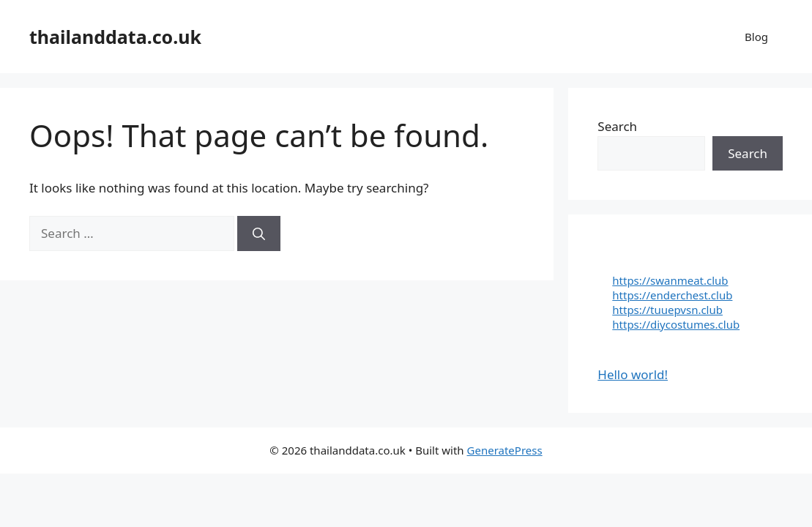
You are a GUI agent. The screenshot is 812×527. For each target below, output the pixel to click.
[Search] (259, 233)
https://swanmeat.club (670, 280)
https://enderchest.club (672, 295)
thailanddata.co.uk (115, 37)
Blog (756, 37)
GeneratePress (505, 450)
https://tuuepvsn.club (667, 310)
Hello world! (633, 374)
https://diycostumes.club (676, 324)
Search (617, 126)
